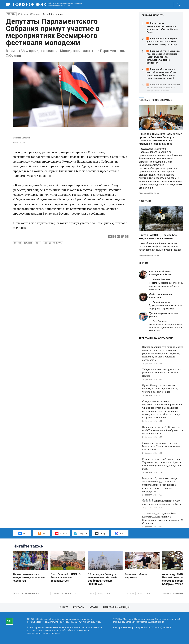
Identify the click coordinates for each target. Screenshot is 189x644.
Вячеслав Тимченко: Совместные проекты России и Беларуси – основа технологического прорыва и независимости (160, 139)
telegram (81, 533)
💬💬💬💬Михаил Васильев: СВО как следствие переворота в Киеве (162, 502)
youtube (61, 533)
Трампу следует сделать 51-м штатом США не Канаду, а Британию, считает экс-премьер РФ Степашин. (163, 518)
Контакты (79, 607)
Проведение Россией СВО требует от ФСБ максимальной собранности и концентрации (162, 430)
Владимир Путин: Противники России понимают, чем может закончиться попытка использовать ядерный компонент (163, 57)
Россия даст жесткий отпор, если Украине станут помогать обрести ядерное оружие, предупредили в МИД (162, 464)
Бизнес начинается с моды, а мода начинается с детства (30, 577)
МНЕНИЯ (144, 263)
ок (41, 533)
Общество (19, 594)
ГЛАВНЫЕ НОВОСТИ (153, 15)
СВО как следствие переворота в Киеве (160, 273)
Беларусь (28, 243)
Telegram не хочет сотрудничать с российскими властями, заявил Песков (161, 373)
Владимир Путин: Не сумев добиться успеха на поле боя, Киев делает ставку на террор (162, 42)
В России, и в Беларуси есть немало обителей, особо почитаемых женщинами (103, 579)
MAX (120, 533)
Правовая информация (116, 607)
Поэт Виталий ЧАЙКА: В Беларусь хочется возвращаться (65, 577)
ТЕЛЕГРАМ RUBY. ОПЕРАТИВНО (156, 338)
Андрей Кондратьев (53, 14)
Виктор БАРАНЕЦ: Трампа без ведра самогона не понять (158, 237)
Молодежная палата (53, 243)
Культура (55, 594)
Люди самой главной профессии (161, 295)
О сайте (64, 607)
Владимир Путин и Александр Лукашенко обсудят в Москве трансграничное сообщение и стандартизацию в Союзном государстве (159, 485)
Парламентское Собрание (155, 100)
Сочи (38, 243)
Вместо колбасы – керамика (137, 576)
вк (22, 533)
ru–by (100, 533)
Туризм (92, 594)
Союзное (167, 594)
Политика (11, 14)
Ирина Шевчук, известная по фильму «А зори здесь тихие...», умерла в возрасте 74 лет (160, 388)
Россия (17, 243)
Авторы (94, 607)
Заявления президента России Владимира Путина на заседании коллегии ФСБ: (161, 446)
